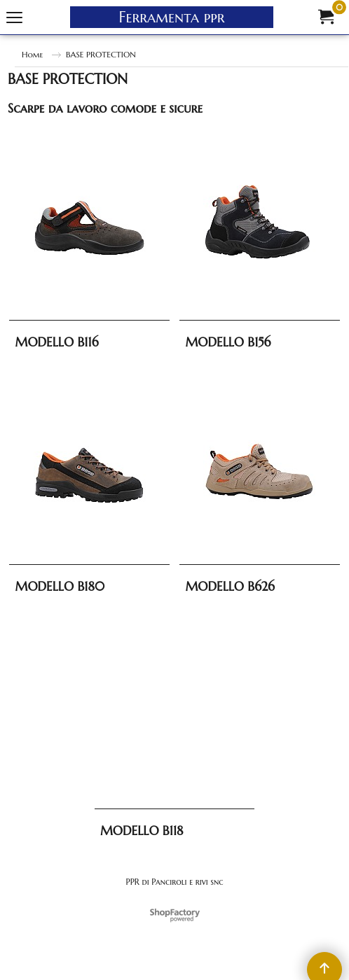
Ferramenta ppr (172, 17)
